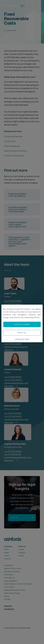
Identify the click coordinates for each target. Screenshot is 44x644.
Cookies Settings (22, 339)
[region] (22, 323)
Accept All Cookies (22, 324)
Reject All (22, 333)
